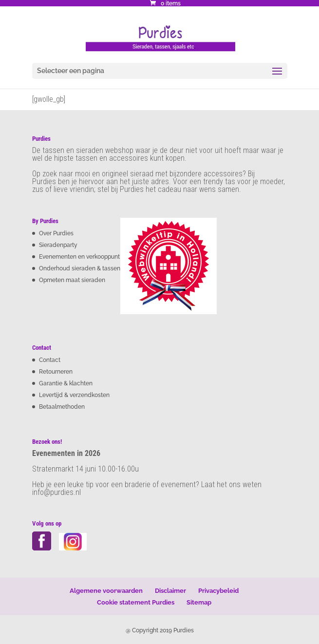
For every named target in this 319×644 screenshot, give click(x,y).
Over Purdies (56, 233)
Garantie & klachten (66, 383)
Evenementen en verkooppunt (79, 257)
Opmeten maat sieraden (72, 280)
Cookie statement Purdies (136, 602)
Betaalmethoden (62, 407)
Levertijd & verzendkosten (74, 395)
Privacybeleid (218, 591)
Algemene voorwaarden (106, 591)
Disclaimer (170, 591)
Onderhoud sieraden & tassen (80, 268)
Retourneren (56, 372)
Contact (50, 360)
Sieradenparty (58, 245)
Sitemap (199, 602)
